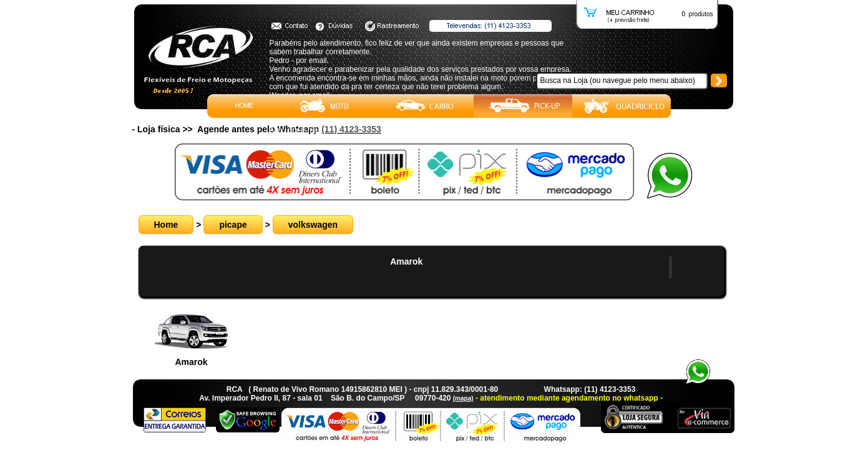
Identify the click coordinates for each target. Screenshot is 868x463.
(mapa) (463, 398)
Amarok (406, 261)
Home (166, 225)
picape (233, 225)
